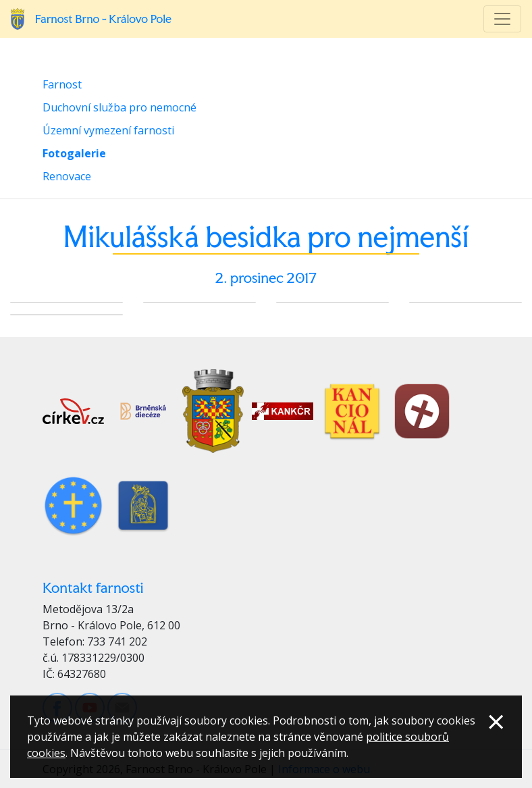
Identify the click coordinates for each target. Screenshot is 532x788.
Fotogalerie (74, 153)
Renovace (67, 176)
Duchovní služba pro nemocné (119, 107)
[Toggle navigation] (502, 19)
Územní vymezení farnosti (108, 130)
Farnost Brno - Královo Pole (103, 19)
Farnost (62, 84)
